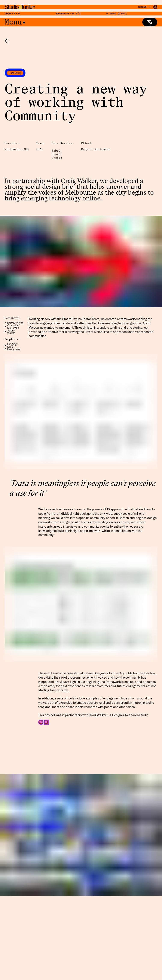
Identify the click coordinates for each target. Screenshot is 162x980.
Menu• (15, 22)
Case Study (15, 73)
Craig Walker (79, 181)
